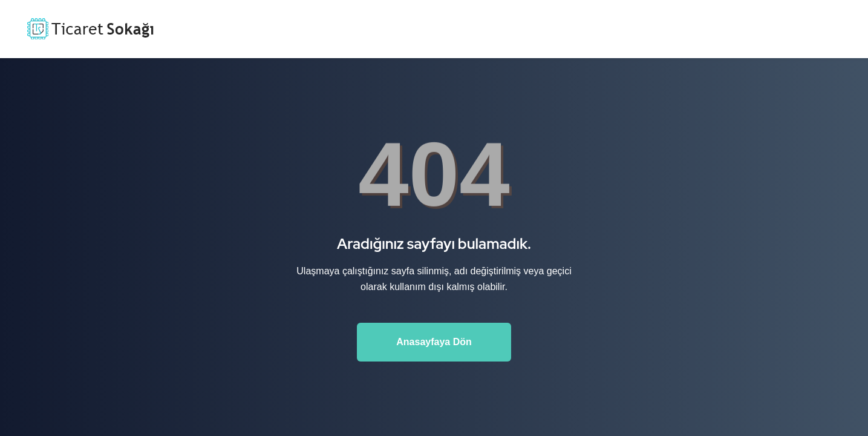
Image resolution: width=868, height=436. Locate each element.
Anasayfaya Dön (434, 342)
